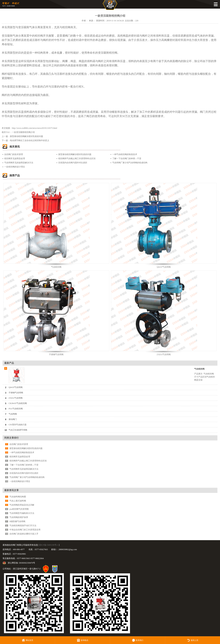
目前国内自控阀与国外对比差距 (73, 163)
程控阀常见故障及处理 (15, 159)
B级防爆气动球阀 (17, 521)
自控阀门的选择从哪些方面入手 (24, 534)
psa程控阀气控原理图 (19, 509)
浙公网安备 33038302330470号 (21, 563)
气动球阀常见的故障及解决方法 (19, 163)
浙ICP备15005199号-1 (49, 545)
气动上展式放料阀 (18, 501)
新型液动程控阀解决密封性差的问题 (26, 136)
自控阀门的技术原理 (14, 154)
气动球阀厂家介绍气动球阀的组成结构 (130, 163)
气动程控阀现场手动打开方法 (23, 526)
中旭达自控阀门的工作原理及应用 (25, 530)
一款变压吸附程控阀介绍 (23, 132)
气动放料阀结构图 (18, 497)
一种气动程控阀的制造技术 (125, 154)
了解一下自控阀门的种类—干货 (127, 159)
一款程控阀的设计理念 (15, 167)
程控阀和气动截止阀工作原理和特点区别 (77, 159)
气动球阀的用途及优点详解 (22, 505)
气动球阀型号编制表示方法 (22, 513)
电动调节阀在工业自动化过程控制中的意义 (30, 140)
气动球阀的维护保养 (19, 517)
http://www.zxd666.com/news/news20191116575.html (35, 128)
